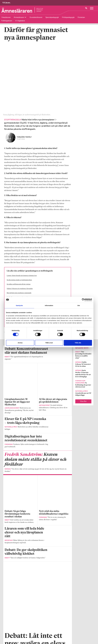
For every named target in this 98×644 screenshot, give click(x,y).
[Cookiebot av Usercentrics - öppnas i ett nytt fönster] (83, 300)
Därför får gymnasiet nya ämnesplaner (18, 230)
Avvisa (20, 343)
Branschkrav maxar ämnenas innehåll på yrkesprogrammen (25, 248)
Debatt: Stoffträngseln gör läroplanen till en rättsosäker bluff (25, 256)
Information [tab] (49, 305)
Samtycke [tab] (19, 305)
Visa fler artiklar (38, 505)
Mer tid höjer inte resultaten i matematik (19, 226)
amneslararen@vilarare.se (12, 633)
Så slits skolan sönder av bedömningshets (19, 213)
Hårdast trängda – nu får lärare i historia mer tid (21, 239)
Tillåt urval (49, 343)
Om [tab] (79, 305)
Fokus (13, 266)
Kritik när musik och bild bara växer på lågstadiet (22, 243)
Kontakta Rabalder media (46, 634)
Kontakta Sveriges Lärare (76, 634)
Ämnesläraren (19, 17)
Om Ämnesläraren (10, 630)
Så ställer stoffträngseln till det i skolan (19, 217)
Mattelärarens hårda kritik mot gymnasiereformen (22, 235)
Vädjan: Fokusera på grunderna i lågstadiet (20, 222)
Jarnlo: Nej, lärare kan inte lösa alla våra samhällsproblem (24, 252)
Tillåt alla (78, 343)
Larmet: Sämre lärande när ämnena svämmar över (22, 209)
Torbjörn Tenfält (24, 70)
